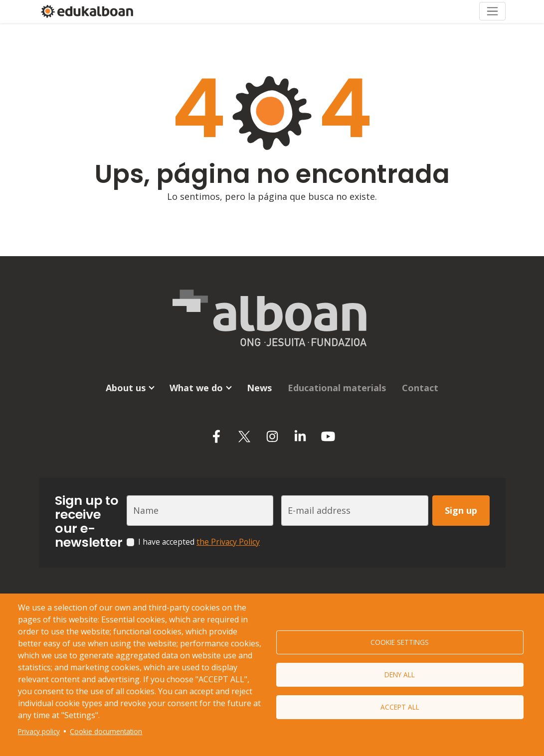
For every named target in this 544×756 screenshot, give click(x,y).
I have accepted (199, 542)
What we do (196, 388)
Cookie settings (400, 642)
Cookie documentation (106, 731)
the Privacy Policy (228, 542)
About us (126, 388)
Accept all (400, 707)
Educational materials (337, 388)
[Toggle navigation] (492, 11)
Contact (420, 388)
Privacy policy (39, 731)
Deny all (400, 675)
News (259, 388)
